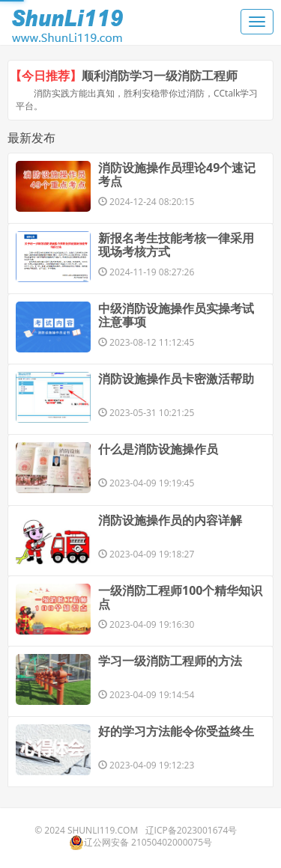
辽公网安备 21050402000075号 (140, 843)
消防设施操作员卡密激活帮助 (176, 379)
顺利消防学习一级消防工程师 (160, 76)
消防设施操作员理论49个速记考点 (177, 174)
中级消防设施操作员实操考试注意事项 (176, 315)
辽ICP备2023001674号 (191, 830)
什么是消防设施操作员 (158, 449)
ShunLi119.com (103, 830)
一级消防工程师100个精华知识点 (180, 597)
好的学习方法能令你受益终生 (176, 731)
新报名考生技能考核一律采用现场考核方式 (176, 245)
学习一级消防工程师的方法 (170, 661)
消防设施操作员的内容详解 (170, 520)
